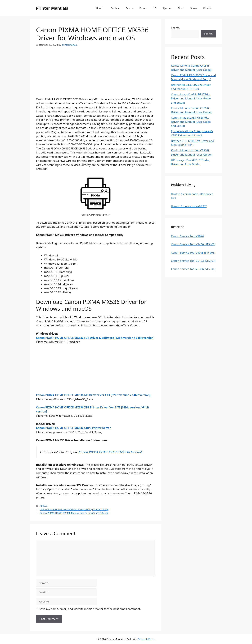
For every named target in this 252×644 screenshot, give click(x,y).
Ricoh (181, 8)
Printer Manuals (52, 8)
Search (175, 28)
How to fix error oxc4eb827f (189, 206)
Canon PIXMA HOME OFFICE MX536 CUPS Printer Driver (73, 428)
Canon (129, 8)
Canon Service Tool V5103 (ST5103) (193, 261)
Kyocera (167, 8)
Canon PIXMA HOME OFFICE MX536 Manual (110, 452)
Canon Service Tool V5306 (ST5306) (193, 269)
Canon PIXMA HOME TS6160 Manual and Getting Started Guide (74, 509)
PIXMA (43, 506)
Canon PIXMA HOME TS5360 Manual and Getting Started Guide (74, 513)
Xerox (194, 8)
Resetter (208, 8)
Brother (115, 8)
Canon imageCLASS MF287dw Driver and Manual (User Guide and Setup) (191, 122)
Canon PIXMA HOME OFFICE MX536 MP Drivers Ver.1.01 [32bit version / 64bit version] (93, 395)
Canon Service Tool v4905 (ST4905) (193, 253)
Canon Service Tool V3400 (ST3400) (193, 244)
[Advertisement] (95, 75)
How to (100, 8)
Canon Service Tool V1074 (187, 236)
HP (154, 8)
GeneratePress (146, 639)
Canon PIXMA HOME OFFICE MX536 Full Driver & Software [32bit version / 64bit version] (95, 338)
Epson (143, 8)
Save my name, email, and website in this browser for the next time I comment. (90, 609)
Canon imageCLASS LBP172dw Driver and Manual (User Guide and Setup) (191, 98)
